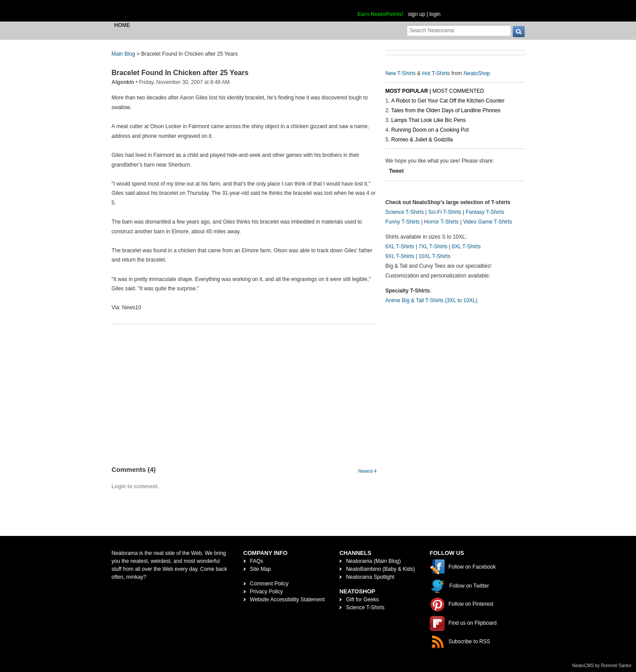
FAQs (257, 561)
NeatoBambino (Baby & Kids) (380, 569)
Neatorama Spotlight (370, 577)
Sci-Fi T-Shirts (445, 212)
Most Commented (458, 91)
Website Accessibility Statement (287, 600)
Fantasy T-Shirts (485, 212)
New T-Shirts (401, 73)
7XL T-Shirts (433, 247)
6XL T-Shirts (400, 247)
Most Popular (407, 91)
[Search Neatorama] (459, 30)
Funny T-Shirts (403, 222)
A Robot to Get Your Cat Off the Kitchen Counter (448, 101)
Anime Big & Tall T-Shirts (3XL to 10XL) (432, 300)
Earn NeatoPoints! (381, 14)
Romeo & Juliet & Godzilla (422, 140)
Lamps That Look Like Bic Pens (429, 120)
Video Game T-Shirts (487, 222)
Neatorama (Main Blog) (373, 561)
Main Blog (123, 54)
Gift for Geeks (362, 600)
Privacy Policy (267, 592)
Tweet (396, 171)
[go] (519, 32)
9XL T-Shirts (400, 256)
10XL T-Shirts (435, 256)
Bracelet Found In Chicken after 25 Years (180, 73)
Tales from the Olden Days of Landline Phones (446, 110)
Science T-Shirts (405, 212)
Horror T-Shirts (441, 222)
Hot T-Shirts (436, 73)
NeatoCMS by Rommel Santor (602, 666)
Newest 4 (367, 471)
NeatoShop (477, 73)
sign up (417, 14)
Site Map (260, 569)
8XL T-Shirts (466, 247)
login (435, 14)
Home (122, 25)
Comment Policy (269, 584)
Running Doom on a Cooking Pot (430, 130)
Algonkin (123, 82)
